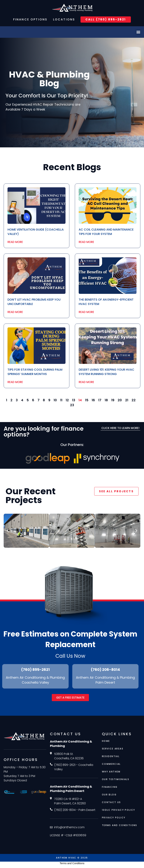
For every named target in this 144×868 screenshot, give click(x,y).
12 (67, 400)
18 (106, 400)
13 (74, 400)
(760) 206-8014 (105, 670)
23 (72, 405)
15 (87, 400)
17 (100, 400)
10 (55, 400)
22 (134, 400)
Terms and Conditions (72, 863)
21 (127, 400)
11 (61, 400)
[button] (138, 32)
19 (113, 400)
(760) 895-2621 (35, 670)
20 (120, 400)
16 (93, 400)
